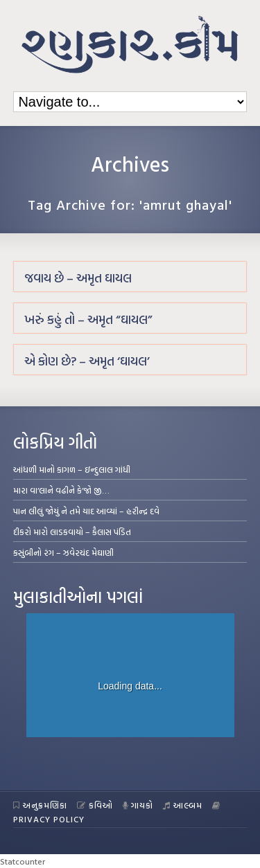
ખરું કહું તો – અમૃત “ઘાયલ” (88, 319)
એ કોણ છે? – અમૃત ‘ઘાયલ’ (87, 361)
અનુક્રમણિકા (40, 805)
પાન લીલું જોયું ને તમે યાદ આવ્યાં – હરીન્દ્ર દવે (86, 511)
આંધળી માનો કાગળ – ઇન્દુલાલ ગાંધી (72, 469)
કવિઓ (95, 805)
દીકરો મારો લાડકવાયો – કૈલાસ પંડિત (72, 532)
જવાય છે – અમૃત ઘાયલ (78, 278)
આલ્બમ (183, 805)
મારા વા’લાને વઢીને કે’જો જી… (61, 490)
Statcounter (23, 861)
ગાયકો (138, 805)
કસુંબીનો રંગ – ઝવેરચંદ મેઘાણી (63, 552)
